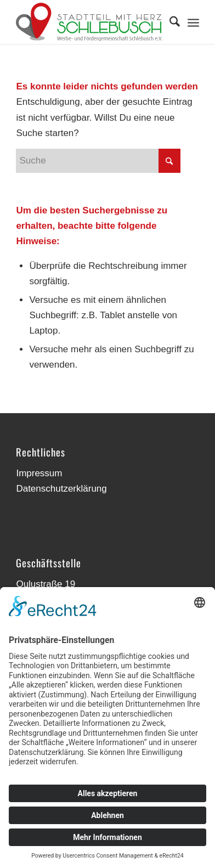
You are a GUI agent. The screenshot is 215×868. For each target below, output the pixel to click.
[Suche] (169, 22)
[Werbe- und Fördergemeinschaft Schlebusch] (89, 22)
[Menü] (193, 22)
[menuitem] (169, 22)
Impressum (39, 473)
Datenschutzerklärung (61, 489)
